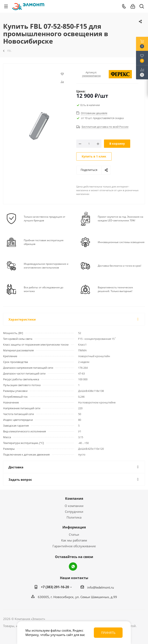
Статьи (74, 534)
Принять (108, 633)
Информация (74, 527)
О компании (74, 506)
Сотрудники (74, 512)
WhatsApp (73, 566)
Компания (74, 499)
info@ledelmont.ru (101, 587)
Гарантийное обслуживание (74, 546)
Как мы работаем (74, 540)
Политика (74, 517)
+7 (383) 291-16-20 (55, 587)
